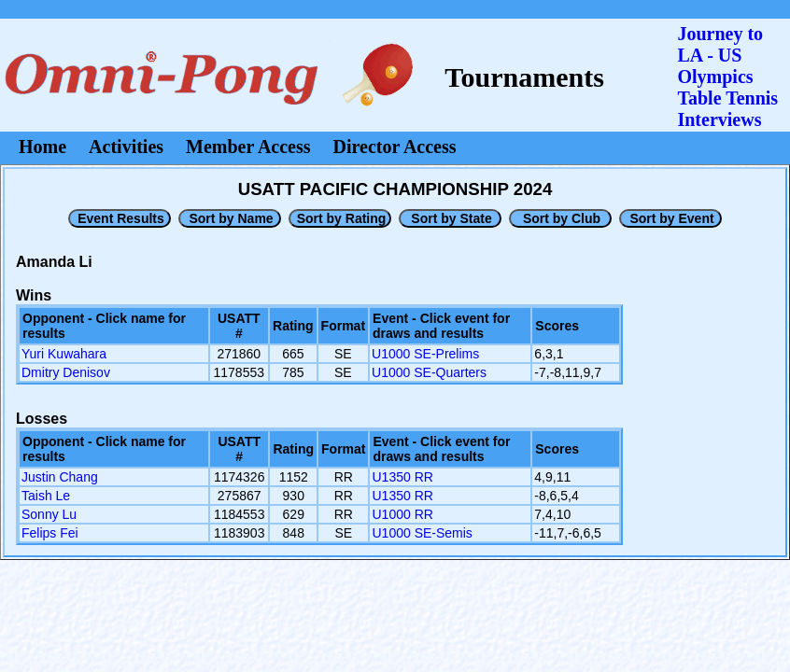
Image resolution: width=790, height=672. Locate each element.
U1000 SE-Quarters (429, 372)
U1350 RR (402, 477)
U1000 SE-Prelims (425, 354)
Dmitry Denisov (66, 372)
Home (42, 147)
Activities (126, 147)
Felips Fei (50, 533)
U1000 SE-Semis (422, 533)
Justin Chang (60, 477)
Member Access (248, 147)
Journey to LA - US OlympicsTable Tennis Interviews (727, 77)
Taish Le (46, 496)
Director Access (395, 147)
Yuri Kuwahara (64, 354)
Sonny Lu (49, 514)
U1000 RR (402, 514)
